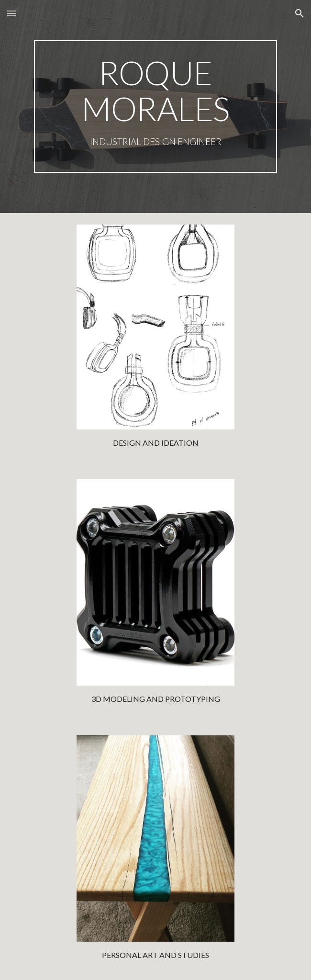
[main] (155, 107)
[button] (11, 13)
